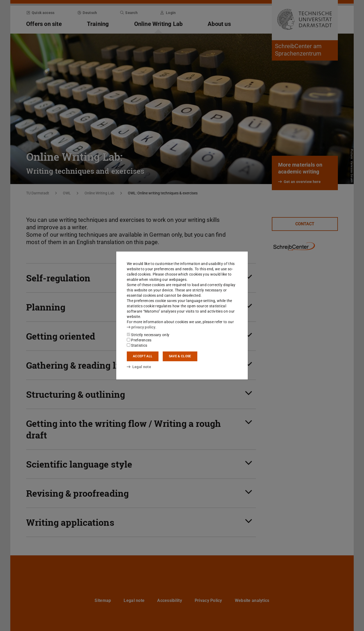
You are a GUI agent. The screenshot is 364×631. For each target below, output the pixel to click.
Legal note (139, 367)
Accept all (143, 356)
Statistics (137, 345)
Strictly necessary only (148, 335)
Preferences (139, 340)
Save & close (180, 356)
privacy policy (141, 327)
